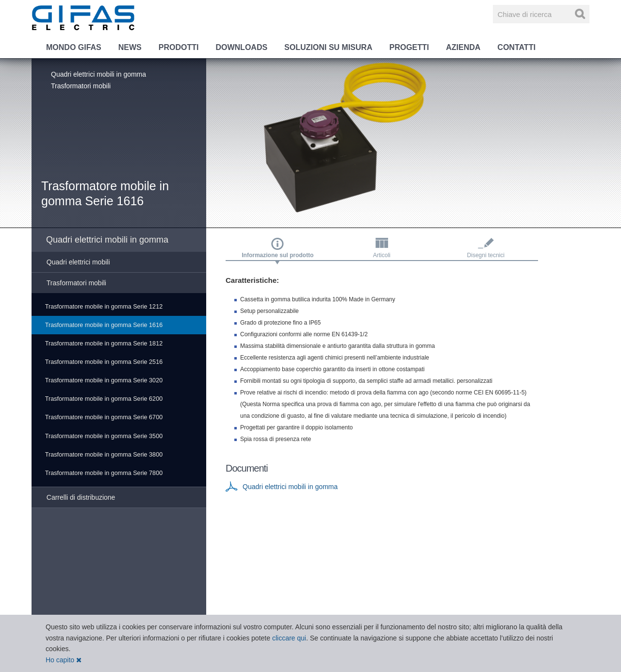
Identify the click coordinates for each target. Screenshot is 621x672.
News (130, 47)
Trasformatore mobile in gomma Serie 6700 (104, 417)
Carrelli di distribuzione (81, 497)
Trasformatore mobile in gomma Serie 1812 (104, 344)
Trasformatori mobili (81, 86)
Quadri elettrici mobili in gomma (98, 74)
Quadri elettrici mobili (78, 262)
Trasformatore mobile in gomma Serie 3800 (104, 455)
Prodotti (179, 47)
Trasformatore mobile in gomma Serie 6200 (104, 399)
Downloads (241, 47)
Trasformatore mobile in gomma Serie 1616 (104, 325)
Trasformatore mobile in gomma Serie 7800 (104, 473)
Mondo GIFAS (74, 47)
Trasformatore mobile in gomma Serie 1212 (104, 307)
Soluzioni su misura (328, 47)
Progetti (409, 47)
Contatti (516, 47)
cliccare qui (289, 638)
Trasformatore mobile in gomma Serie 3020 (104, 380)
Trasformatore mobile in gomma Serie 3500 (104, 436)
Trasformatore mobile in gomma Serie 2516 (104, 362)
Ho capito (64, 660)
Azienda (463, 47)
